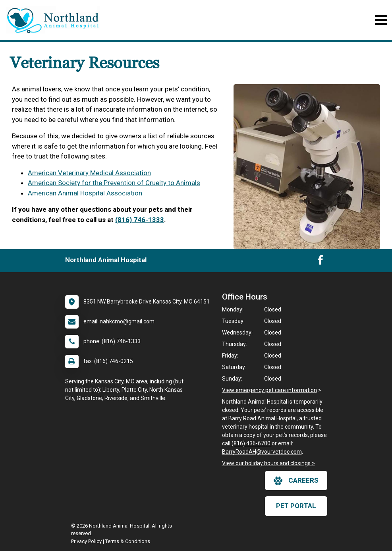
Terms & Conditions (128, 541)
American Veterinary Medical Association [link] (89, 173)
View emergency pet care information (269, 390)
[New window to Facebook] (320, 262)
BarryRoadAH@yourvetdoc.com (262, 452)
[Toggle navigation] (381, 20)
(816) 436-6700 (252, 443)
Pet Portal (296, 506)
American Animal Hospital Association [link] (85, 193)
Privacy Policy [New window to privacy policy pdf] (86, 541)
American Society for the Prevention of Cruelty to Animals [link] (114, 183)
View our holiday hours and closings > (268, 463)
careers (296, 481)
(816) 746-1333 (140, 220)
